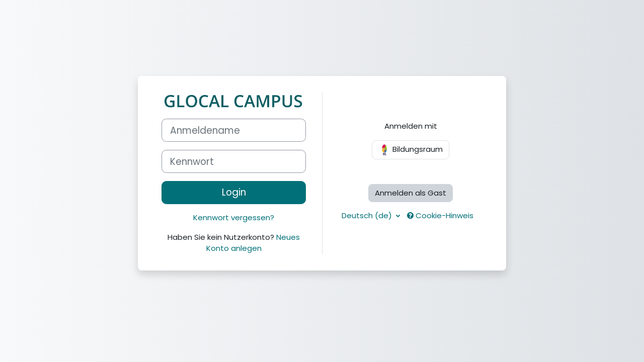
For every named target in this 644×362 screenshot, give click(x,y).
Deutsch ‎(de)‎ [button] (368, 215)
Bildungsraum (411, 150)
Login (234, 192)
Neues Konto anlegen (253, 243)
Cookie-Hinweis (440, 215)
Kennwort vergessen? (234, 217)
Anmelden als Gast (411, 193)
